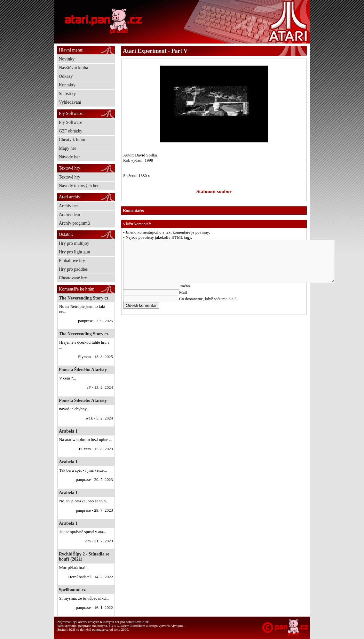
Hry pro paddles (73, 269)
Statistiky (67, 94)
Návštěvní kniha (73, 68)
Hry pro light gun (75, 252)
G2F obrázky (71, 131)
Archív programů (74, 223)
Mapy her (67, 148)
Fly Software (71, 122)
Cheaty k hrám (72, 140)
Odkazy (66, 76)
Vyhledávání (70, 102)
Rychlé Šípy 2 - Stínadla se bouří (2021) (84, 557)
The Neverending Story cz (84, 298)
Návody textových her (79, 186)
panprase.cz (100, 629)
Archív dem (69, 215)
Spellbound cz (72, 590)
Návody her (69, 157)
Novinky (67, 59)
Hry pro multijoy (74, 243)
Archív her (68, 206)
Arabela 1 (68, 431)
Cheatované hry (73, 278)
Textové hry (70, 177)
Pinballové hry (72, 261)
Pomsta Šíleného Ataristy (83, 370)
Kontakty (67, 85)
